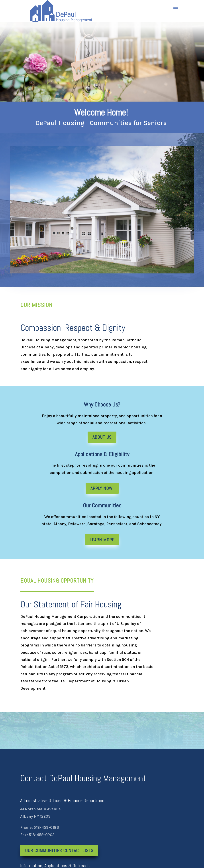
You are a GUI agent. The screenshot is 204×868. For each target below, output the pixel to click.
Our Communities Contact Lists (59, 850)
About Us (102, 437)
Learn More (102, 540)
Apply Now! (102, 488)
